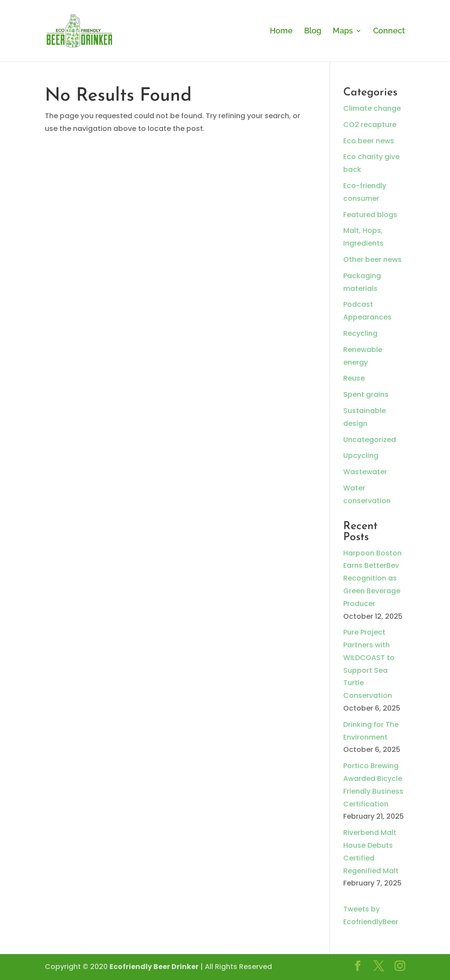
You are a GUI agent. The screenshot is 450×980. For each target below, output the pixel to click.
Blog (313, 31)
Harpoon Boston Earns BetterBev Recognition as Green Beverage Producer (372, 578)
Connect (389, 31)
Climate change (372, 108)
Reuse (354, 378)
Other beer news (372, 260)
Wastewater (365, 472)
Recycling (360, 333)
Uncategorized (370, 440)
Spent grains (366, 394)
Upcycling (361, 456)
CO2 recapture (370, 125)
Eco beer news (369, 141)
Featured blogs (370, 215)
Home (281, 31)
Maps (343, 31)
